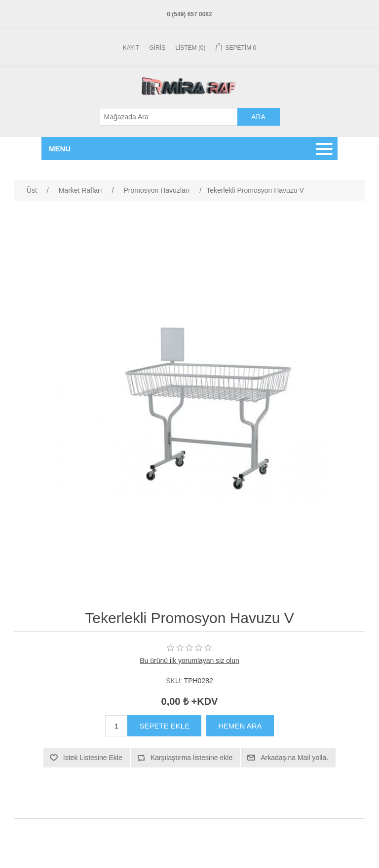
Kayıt (131, 48)
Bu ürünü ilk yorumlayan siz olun (189, 660)
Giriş (158, 48)
